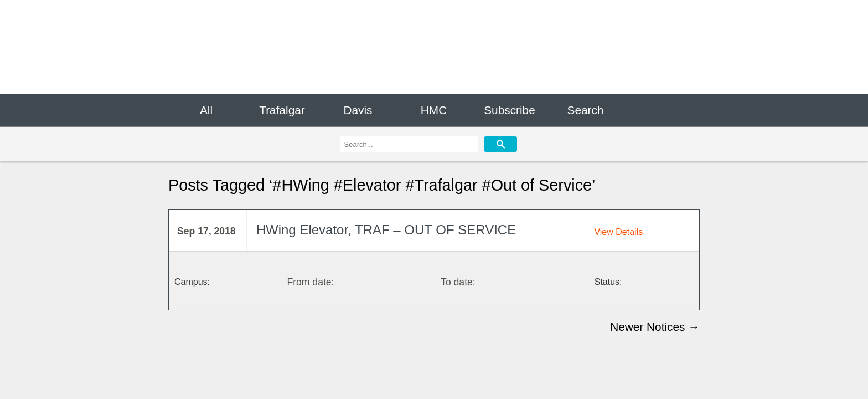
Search (586, 110)
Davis (358, 110)
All (206, 110)
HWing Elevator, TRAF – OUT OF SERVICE (386, 230)
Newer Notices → (655, 327)
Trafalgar (282, 110)
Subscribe (509, 110)
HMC (434, 110)
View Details (618, 232)
